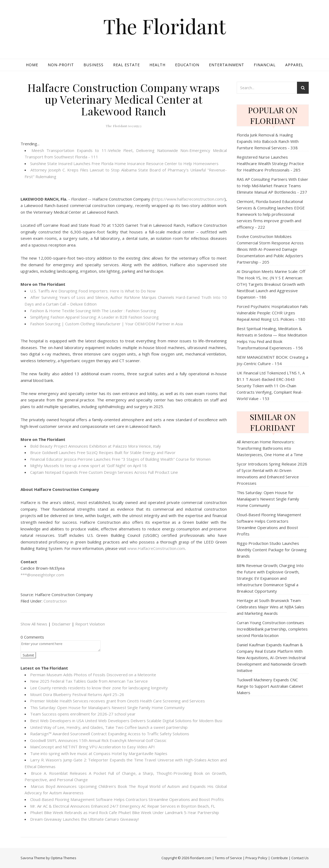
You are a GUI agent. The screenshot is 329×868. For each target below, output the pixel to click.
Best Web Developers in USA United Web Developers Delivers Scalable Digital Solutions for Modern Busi (126, 721)
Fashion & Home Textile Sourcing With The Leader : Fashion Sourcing (93, 311)
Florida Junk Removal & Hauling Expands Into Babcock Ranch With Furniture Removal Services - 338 (268, 141)
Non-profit (61, 65)
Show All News (34, 624)
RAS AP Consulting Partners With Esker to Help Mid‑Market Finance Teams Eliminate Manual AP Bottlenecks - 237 (272, 186)
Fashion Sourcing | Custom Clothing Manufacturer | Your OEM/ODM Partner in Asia (106, 324)
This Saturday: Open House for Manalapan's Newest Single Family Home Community (107, 707)
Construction (55, 601)
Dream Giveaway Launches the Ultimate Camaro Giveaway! (84, 819)
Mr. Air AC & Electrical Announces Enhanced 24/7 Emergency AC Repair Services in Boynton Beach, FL (123, 806)
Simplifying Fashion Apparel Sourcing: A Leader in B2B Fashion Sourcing (94, 317)
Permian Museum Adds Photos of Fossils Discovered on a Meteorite (93, 675)
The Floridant (165, 26)
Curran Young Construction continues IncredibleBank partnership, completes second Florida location (272, 629)
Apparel (294, 65)
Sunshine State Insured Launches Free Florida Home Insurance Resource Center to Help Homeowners (124, 163)
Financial (265, 65)
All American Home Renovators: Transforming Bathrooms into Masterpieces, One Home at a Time (270, 448)
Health (157, 65)
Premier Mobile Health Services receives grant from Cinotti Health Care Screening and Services (118, 701)
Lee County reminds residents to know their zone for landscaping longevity (99, 688)
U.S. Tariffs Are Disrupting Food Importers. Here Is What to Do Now (93, 291)
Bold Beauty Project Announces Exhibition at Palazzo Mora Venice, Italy (96, 446)
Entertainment (227, 65)
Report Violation (90, 624)
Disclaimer (61, 624)
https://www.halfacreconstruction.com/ (189, 199)
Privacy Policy (256, 858)
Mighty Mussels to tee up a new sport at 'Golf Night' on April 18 (88, 466)
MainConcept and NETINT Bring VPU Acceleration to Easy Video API (92, 747)
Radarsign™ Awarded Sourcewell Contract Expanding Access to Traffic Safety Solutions (110, 734)
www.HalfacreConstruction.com (156, 548)
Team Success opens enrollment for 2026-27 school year (83, 714)
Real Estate (126, 65)
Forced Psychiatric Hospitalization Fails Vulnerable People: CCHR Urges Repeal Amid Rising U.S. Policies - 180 (272, 313)
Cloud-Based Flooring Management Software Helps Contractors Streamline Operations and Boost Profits (127, 799)
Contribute (279, 858)
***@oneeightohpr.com (42, 575)
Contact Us (300, 858)
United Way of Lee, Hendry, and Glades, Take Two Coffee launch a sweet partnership (109, 727)
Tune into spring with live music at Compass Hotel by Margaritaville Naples (99, 753)
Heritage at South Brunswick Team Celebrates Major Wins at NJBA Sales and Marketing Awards (270, 607)
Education (187, 65)
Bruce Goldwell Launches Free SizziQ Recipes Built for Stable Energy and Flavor (103, 452)
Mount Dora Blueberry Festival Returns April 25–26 (77, 694)
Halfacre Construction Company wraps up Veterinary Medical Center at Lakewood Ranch (124, 99)
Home (32, 65)
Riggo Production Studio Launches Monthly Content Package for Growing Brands (272, 550)
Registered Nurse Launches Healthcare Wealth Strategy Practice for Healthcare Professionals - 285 (270, 163)
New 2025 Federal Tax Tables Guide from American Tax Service (89, 681)
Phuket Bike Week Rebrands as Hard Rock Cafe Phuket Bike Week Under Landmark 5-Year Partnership (125, 812)
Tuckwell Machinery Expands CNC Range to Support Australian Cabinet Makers (270, 686)
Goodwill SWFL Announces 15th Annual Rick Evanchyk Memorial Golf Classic (98, 740)
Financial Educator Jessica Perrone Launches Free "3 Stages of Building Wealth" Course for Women (120, 459)
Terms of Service (228, 858)
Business (94, 65)
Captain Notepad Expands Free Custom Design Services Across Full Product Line (104, 472)
